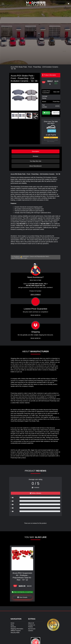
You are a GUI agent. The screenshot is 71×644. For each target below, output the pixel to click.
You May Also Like (35, 161)
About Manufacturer (35, 166)
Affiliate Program (16, 631)
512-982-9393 (21, 224)
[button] (36, 97)
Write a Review (35, 493)
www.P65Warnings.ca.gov (19, 258)
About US (31, 623)
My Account (32, 629)
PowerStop (56, 102)
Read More (36, 315)
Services (13, 627)
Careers (31, 631)
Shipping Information (17, 629)
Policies (31, 627)
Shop (12, 625)
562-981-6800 (45, 224)
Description (35, 151)
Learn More (52, 131)
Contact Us (32, 625)
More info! (56, 92)
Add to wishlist (56, 113)
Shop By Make (15, 633)
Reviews (35, 156)
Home (12, 623)
